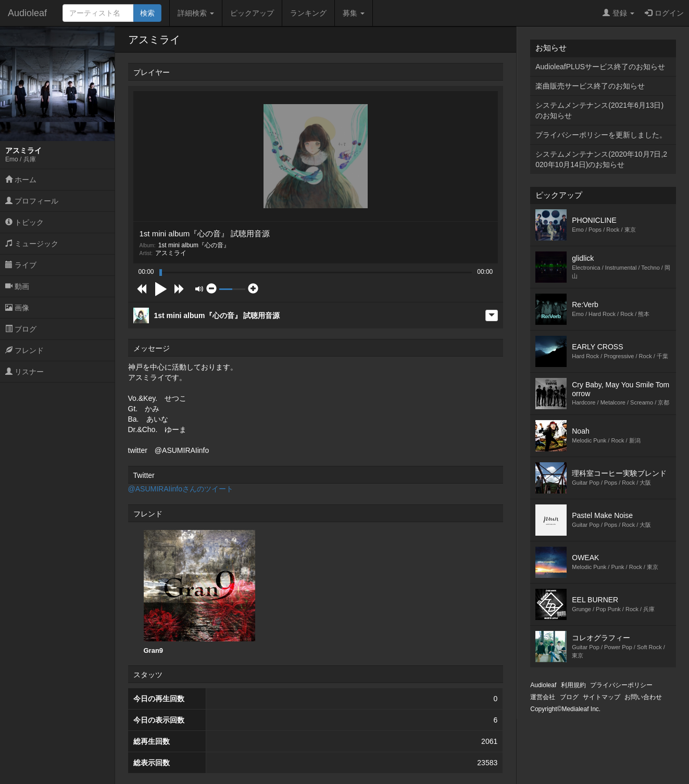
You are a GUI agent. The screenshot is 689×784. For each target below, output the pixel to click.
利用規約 (573, 685)
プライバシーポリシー (621, 685)
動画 (17, 286)
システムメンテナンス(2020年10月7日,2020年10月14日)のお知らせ (601, 159)
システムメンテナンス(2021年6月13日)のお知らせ (599, 110)
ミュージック (32, 244)
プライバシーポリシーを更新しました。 (601, 135)
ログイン (664, 13)
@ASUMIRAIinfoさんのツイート (181, 489)
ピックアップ (252, 13)
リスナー (24, 372)
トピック (24, 222)
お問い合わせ (643, 697)
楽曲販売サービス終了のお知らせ (590, 86)
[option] (199, 592)
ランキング (308, 13)
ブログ (21, 329)
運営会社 (543, 697)
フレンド (24, 350)
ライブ (21, 265)
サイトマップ (602, 697)
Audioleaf (27, 13)
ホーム (21, 180)
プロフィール (32, 201)
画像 (17, 308)
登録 (618, 13)
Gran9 (199, 592)
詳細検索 (196, 13)
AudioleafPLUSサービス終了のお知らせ (600, 67)
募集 (354, 13)
